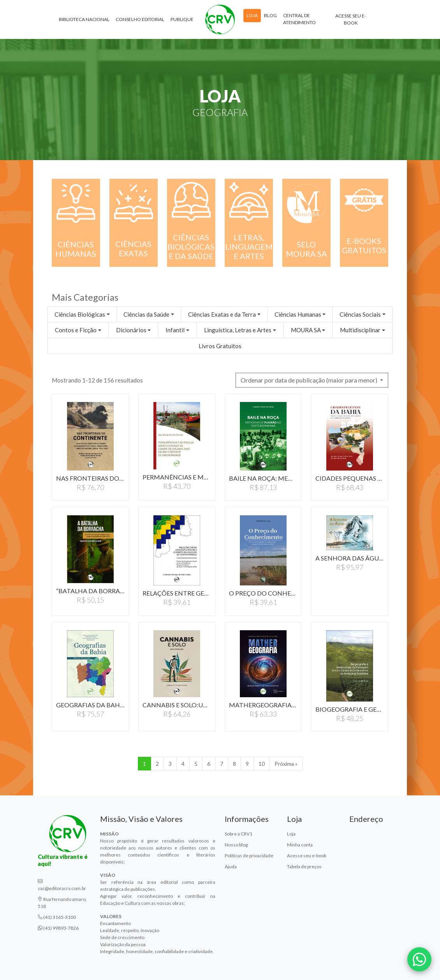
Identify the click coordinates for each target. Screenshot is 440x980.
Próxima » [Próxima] (286, 764)
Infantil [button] (175, 330)
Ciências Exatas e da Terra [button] (222, 314)
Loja (252, 15)
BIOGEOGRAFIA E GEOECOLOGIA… (350, 709)
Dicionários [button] (131, 330)
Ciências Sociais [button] (360, 314)
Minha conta (300, 845)
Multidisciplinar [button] (360, 330)
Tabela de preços (304, 866)
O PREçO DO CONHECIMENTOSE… (263, 593)
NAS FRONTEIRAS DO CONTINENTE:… (90, 478)
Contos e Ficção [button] (76, 330)
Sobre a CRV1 (238, 834)
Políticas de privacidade (249, 856)
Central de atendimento (299, 19)
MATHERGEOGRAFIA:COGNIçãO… (263, 705)
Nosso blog (236, 845)
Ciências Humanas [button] (298, 314)
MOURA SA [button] (306, 330)
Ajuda (231, 866)
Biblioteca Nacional (84, 19)
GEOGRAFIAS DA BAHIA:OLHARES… (90, 705)
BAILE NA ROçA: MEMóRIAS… (263, 478)
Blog (270, 15)
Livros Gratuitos (220, 346)
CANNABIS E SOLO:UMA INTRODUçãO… (177, 705)
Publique (182, 19)
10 (262, 764)
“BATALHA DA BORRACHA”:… (90, 591)
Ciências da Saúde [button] (146, 314)
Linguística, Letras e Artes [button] (238, 330)
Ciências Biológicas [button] (80, 314)
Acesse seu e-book (351, 19)
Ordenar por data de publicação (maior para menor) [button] (310, 380)
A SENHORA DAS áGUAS (350, 558)
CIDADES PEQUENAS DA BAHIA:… (350, 478)
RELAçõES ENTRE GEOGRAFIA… (177, 593)
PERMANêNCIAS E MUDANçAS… (177, 477)
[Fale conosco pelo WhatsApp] (419, 959)
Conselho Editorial (140, 19)
